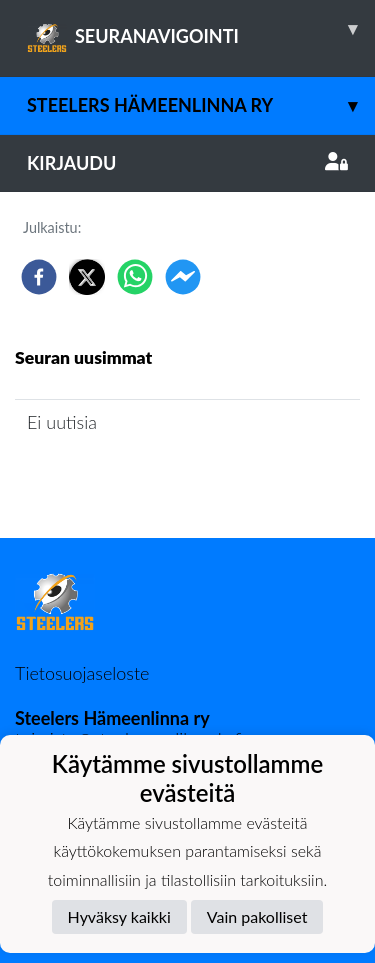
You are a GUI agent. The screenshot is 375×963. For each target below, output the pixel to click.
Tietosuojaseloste (82, 673)
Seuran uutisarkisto (103, 478)
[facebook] (39, 277)
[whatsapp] (135, 277)
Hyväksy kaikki (119, 916)
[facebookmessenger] (183, 277)
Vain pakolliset (257, 916)
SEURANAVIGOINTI (201, 29)
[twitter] (87, 277)
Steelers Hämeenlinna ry (201, 105)
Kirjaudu (187, 163)
